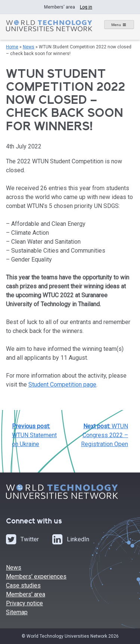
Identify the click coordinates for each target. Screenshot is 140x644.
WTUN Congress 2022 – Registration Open (105, 435)
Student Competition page (62, 385)
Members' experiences (36, 576)
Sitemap (17, 612)
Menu (116, 25)
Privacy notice (24, 603)
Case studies (23, 585)
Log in (86, 7)
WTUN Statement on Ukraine (34, 435)
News (29, 47)
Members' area (26, 594)
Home (12, 47)
